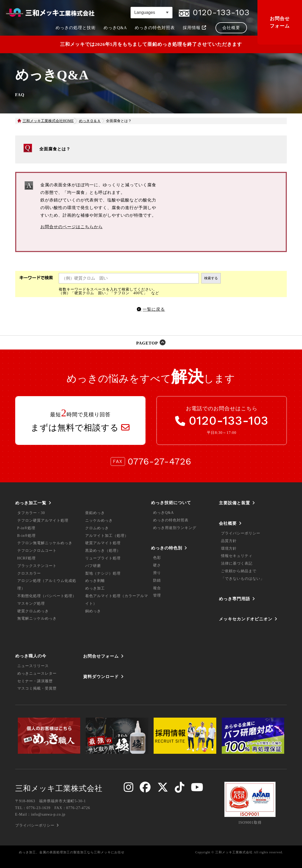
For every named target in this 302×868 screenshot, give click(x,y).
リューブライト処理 (103, 558)
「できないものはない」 (243, 579)
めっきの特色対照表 (171, 520)
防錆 (157, 580)
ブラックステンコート (37, 566)
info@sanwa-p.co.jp (48, 814)
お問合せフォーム (280, 22)
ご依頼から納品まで (239, 571)
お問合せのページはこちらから (72, 227)
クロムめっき (97, 528)
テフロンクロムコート (37, 551)
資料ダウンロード (101, 677)
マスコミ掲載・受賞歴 (37, 688)
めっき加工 (95, 588)
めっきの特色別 (167, 548)
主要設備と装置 (234, 503)
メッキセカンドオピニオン (246, 619)
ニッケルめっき (99, 520)
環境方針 (229, 548)
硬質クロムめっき (33, 611)
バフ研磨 (93, 566)
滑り (157, 573)
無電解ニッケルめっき (37, 618)
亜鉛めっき (95, 513)
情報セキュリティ (237, 556)
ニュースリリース (33, 666)
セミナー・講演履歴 (35, 681)
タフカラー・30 (31, 513)
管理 (157, 595)
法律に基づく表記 (237, 563)
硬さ (157, 565)
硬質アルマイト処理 (103, 543)
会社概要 (228, 523)
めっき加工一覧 (31, 503)
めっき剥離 (95, 581)
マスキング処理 (31, 604)
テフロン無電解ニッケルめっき (45, 543)
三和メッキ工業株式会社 (59, 788)
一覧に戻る (154, 309)
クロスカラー (29, 573)
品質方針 (229, 541)
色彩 (157, 558)
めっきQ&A (163, 513)
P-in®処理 (26, 528)
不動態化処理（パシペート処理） (47, 596)
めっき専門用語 (234, 599)
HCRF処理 (27, 558)
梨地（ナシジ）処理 (103, 573)
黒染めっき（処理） (103, 551)
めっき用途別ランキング (175, 528)
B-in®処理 (27, 536)
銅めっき (93, 611)
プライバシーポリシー (241, 533)
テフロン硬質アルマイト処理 (43, 520)
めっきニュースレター (37, 673)
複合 (157, 588)
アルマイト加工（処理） (107, 536)
